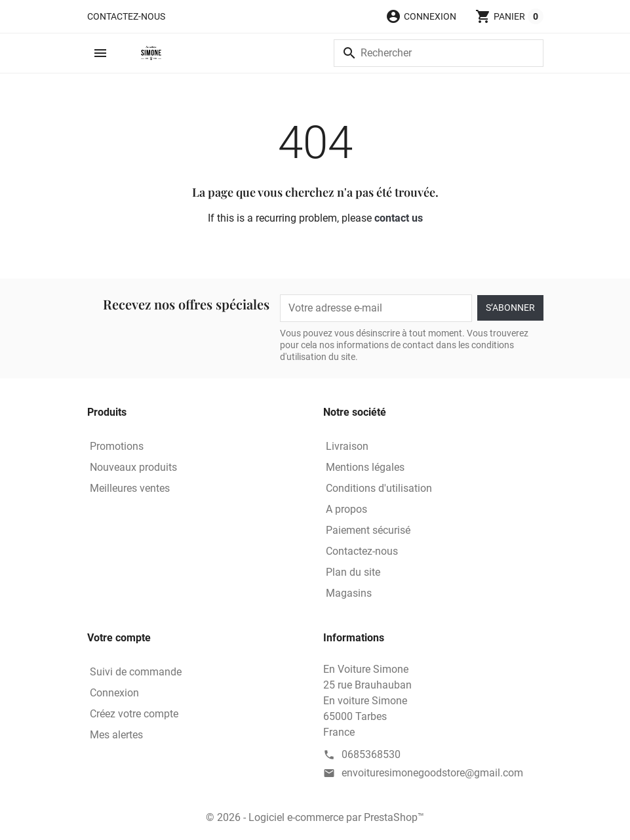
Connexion (114, 693)
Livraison (347, 446)
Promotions (117, 446)
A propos (346, 509)
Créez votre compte (134, 714)
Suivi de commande (136, 672)
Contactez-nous (126, 16)
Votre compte (119, 638)
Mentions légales (365, 467)
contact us (399, 218)
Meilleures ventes (130, 488)
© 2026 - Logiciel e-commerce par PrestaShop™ (315, 817)
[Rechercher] (439, 53)
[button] (421, 16)
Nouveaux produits (133, 467)
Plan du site (353, 572)
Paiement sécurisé (368, 530)
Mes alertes (116, 735)
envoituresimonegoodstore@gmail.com (432, 773)
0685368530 (371, 754)
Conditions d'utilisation (379, 488)
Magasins (349, 593)
